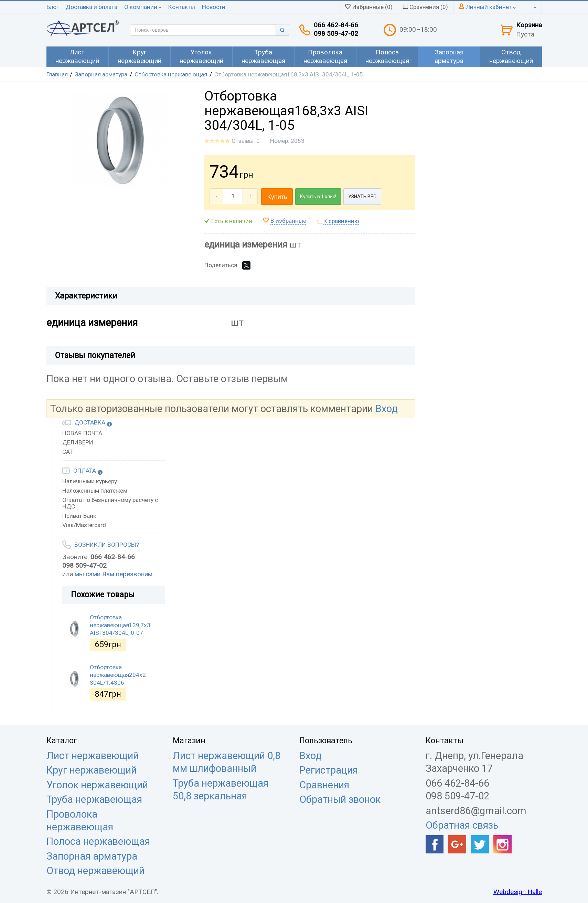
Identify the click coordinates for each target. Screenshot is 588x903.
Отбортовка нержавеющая (171, 74)
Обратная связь (462, 825)
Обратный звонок (340, 799)
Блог (53, 7)
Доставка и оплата (92, 7)
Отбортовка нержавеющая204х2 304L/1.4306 (118, 675)
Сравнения (324, 785)
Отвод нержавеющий (95, 871)
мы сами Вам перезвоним (114, 574)
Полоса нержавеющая (98, 841)
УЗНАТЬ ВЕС (362, 197)
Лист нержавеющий (93, 756)
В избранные (288, 221)
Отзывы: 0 (246, 141)
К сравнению (341, 221)
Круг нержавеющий (92, 770)
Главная (57, 74)
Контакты (182, 7)
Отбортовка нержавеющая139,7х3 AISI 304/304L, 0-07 (120, 625)
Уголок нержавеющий (97, 785)
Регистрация (329, 770)
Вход (387, 409)
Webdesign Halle (518, 892)
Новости (214, 7)
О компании (143, 7)
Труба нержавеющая (94, 799)
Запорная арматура (101, 74)
